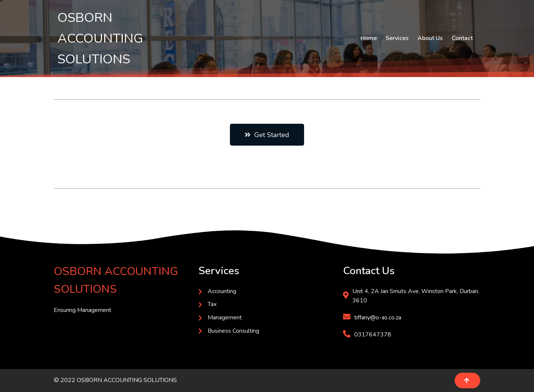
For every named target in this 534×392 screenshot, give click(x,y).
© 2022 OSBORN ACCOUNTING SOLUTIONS (115, 380)
